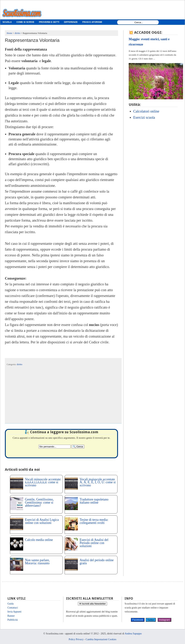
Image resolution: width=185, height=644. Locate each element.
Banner (11, 616)
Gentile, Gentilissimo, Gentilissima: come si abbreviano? (39, 502)
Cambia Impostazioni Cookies (101, 639)
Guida (10, 604)
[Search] (78, 447)
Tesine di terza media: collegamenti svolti (94, 521)
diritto (20, 364)
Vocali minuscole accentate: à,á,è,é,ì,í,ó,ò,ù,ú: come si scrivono (43, 482)
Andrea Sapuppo (133, 634)
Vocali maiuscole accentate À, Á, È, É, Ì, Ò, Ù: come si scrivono (98, 482)
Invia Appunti (14, 612)
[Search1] (139, 22)
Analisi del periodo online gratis (97, 562)
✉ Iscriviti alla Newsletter (93, 604)
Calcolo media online (39, 540)
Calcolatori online (146, 111)
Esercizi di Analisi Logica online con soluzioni (42, 521)
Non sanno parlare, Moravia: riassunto (37, 562)
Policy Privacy (76, 639)
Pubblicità (13, 620)
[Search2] (55, 447)
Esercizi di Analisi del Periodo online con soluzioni (94, 543)
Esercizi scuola (144, 117)
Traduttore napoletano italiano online (94, 501)
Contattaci (13, 608)
